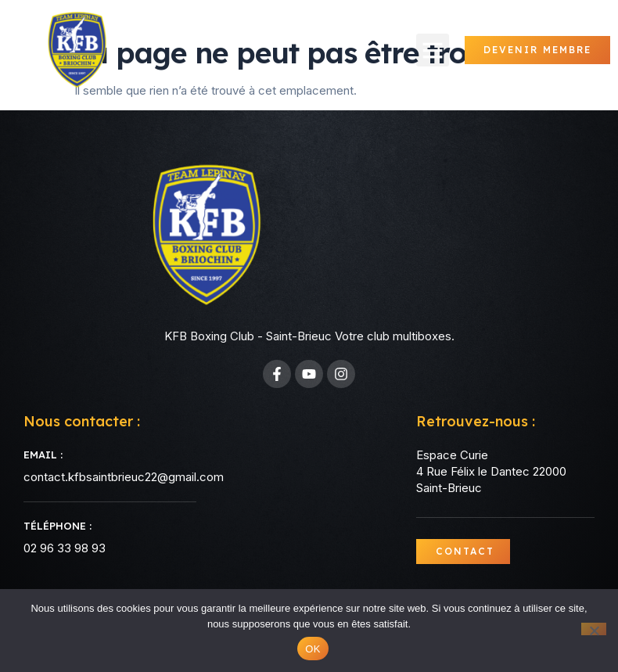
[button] (433, 50)
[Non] (594, 629)
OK (313, 649)
